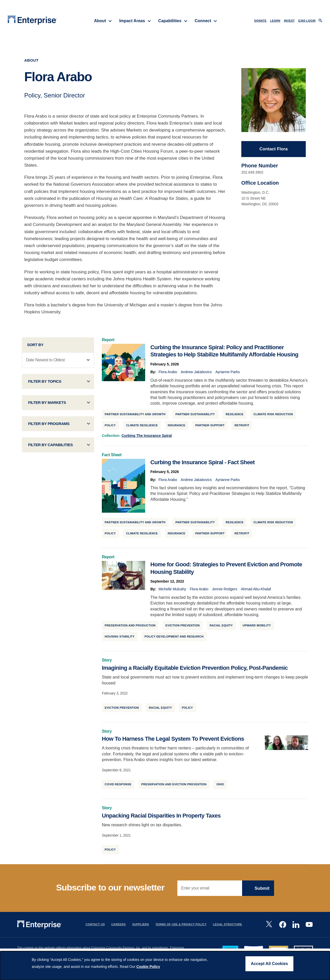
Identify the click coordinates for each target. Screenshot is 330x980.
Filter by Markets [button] (47, 404)
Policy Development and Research (174, 638)
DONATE (260, 21)
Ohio (220, 786)
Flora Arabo (168, 373)
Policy (110, 427)
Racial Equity (221, 627)
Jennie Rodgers (225, 590)
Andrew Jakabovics (196, 373)
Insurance (177, 427)
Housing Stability (120, 638)
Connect (206, 21)
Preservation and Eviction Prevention (174, 786)
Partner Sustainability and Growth (135, 415)
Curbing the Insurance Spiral (147, 437)
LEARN (275, 21)
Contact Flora (274, 150)
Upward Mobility (257, 627)
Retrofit (242, 427)
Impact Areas (135, 21)
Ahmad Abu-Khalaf (256, 590)
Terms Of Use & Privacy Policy (181, 926)
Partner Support (210, 427)
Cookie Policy (148, 967)
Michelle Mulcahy (172, 590)
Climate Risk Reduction (273, 415)
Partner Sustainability (195, 415)
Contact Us (95, 926)
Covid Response (118, 786)
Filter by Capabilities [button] (50, 446)
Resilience (234, 415)
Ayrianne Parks (228, 373)
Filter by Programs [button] (49, 425)
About (103, 21)
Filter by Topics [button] (45, 383)
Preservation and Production (130, 627)
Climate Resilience (142, 427)
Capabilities (173, 21)
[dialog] (165, 966)
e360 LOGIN (307, 21)
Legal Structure (228, 926)
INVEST (289, 21)
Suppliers (141, 926)
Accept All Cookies (269, 964)
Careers (119, 926)
